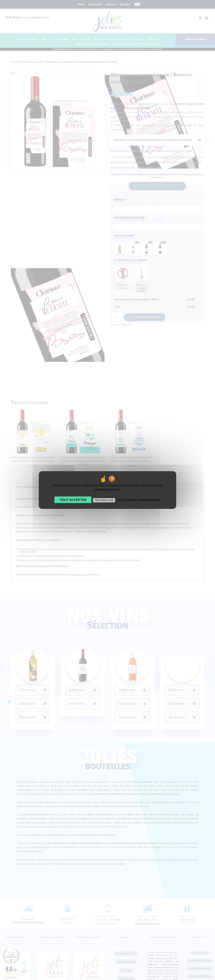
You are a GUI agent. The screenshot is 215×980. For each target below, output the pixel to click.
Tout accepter (73, 500)
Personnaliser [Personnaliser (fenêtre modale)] (104, 500)
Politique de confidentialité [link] (139, 500)
